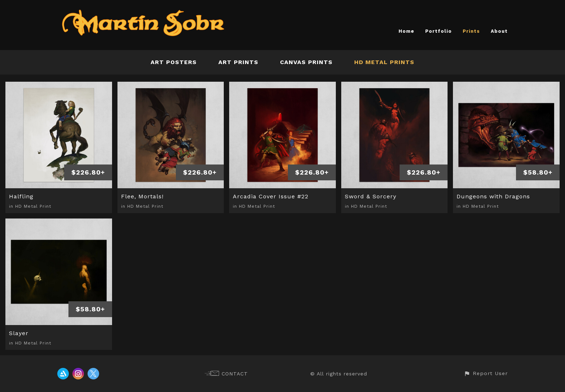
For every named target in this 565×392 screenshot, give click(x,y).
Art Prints (238, 62)
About (499, 31)
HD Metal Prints (384, 62)
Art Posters (174, 62)
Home (406, 31)
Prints (471, 31)
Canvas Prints (306, 62)
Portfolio (439, 31)
